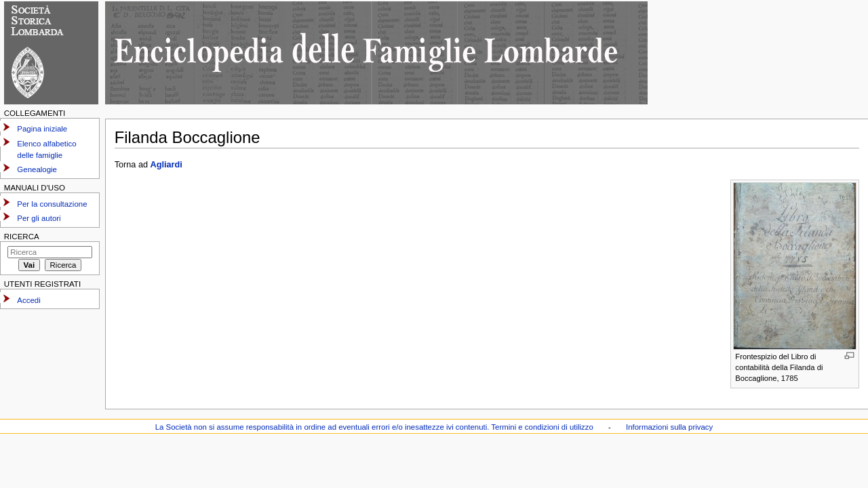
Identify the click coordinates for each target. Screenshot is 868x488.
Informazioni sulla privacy (669, 427)
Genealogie (37, 169)
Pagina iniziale (42, 129)
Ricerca (22, 237)
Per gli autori (39, 218)
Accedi (28, 300)
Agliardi (166, 165)
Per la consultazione (52, 204)
